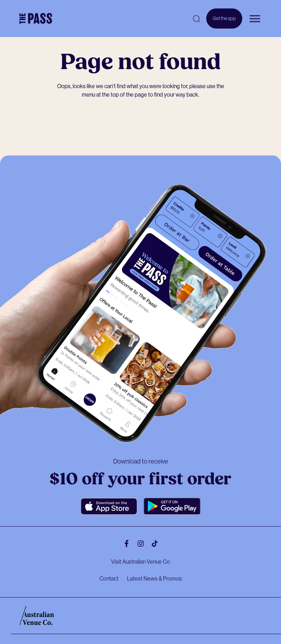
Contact (109, 579)
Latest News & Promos (154, 579)
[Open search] (196, 19)
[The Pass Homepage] (36, 19)
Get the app (224, 18)
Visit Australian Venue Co (140, 562)
